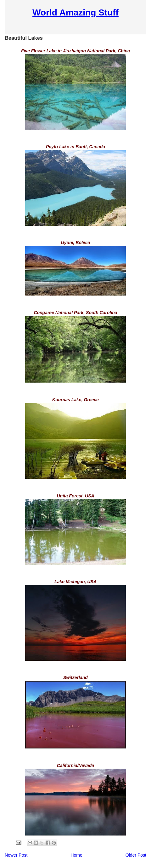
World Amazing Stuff (75, 12)
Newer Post (16, 855)
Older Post (136, 855)
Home (76, 855)
